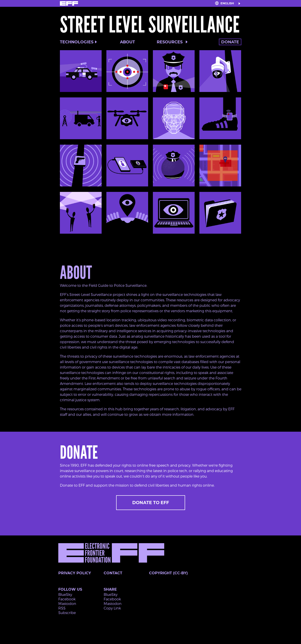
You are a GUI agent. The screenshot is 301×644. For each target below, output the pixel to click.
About (127, 42)
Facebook (67, 599)
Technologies (77, 42)
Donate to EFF (151, 503)
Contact (113, 573)
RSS (62, 608)
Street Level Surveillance (150, 25)
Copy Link (112, 608)
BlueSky (65, 594)
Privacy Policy (75, 573)
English (227, 3)
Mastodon (67, 603)
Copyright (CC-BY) (168, 573)
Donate (230, 42)
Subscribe (67, 613)
